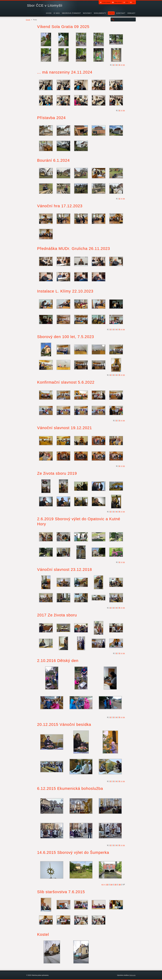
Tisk (133, 2)
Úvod (28, 20)
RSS (127, 2)
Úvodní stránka (106, 2)
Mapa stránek (118, 2)
